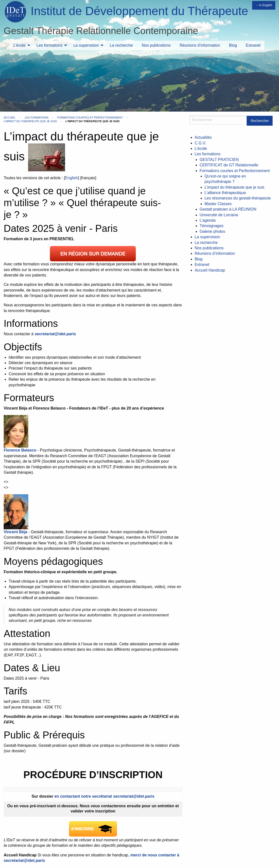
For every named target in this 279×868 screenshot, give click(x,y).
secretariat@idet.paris (55, 334)
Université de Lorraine (219, 215)
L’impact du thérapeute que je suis (30, 121)
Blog (233, 45)
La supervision (86, 45)
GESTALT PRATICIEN (219, 160)
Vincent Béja (16, 532)
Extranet (253, 45)
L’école (19, 45)
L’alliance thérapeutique (225, 193)
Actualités (203, 137)
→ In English (264, 5)
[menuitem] (20, 45)
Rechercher (260, 121)
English (71, 178)
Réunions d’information (200, 45)
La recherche (121, 45)
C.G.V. (201, 143)
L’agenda (208, 220)
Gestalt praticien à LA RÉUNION (228, 209)
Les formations (49, 45)
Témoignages (212, 226)
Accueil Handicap (210, 270)
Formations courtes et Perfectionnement (90, 118)
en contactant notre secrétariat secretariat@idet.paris (105, 796)
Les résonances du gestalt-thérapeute (238, 198)
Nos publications (156, 45)
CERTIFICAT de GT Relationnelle (229, 165)
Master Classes (218, 204)
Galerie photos (212, 231)
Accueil (9, 118)
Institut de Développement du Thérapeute (139, 11)
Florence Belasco (20, 450)
